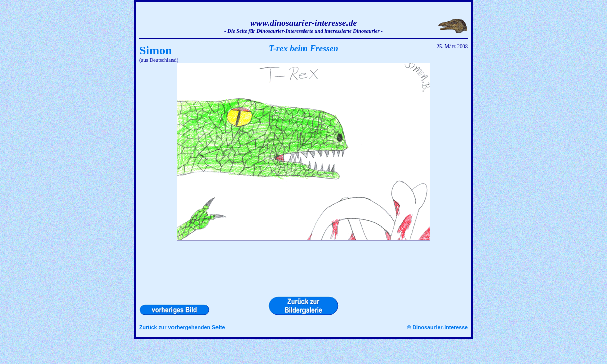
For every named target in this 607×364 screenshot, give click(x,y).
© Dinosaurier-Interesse (438, 327)
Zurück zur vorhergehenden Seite (182, 327)
